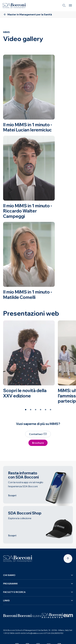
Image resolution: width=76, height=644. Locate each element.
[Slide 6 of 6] (51, 410)
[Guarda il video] (29, 87)
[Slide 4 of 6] (41, 410)
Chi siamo (38, 575)
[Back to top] (68, 559)
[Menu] (70, 6)
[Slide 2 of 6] (31, 410)
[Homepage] (18, 559)
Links (38, 601)
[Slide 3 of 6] (36, 410)
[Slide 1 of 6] (26, 410)
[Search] (64, 6)
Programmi (38, 584)
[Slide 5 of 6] (46, 410)
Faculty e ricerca (38, 592)
